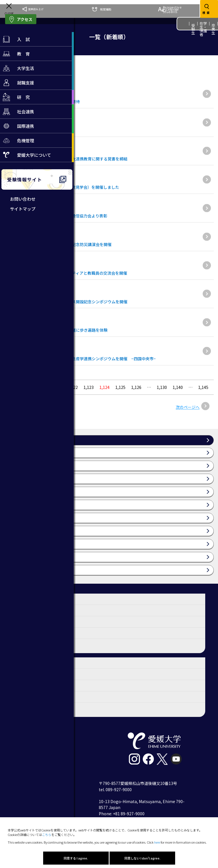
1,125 (120, 387)
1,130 (162, 387)
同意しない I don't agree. (142, 858)
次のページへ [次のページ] (188, 407)
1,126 (136, 387)
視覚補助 (102, 9)
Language (168, 9)
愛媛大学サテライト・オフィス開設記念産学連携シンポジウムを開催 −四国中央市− (80, 359)
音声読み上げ (33, 9)
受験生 (193, 29)
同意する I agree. (76, 858)
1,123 (89, 387)
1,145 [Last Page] (203, 387)
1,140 (178, 387)
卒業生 (213, 29)
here (157, 842)
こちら (47, 835)
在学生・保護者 (203, 29)
